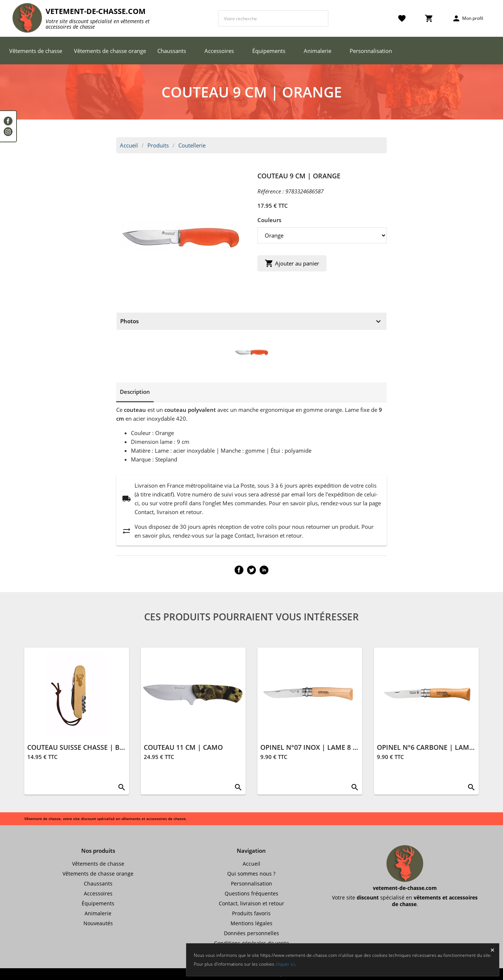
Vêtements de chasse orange (110, 51)
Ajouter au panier (292, 263)
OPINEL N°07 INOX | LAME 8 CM (312, 747)
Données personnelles (251, 933)
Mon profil (468, 18)
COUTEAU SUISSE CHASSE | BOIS (79, 747)
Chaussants (172, 51)
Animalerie (318, 51)
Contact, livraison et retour (251, 903)
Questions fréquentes (251, 893)
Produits (158, 145)
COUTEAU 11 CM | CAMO (183, 747)
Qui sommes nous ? (251, 874)
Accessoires (219, 51)
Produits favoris (251, 913)
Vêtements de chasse (36, 51)
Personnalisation (371, 51)
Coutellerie (192, 145)
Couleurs (269, 220)
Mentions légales (251, 923)
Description (135, 392)
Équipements (269, 51)
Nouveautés (98, 923)
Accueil (129, 145)
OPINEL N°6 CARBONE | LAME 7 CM (434, 747)
